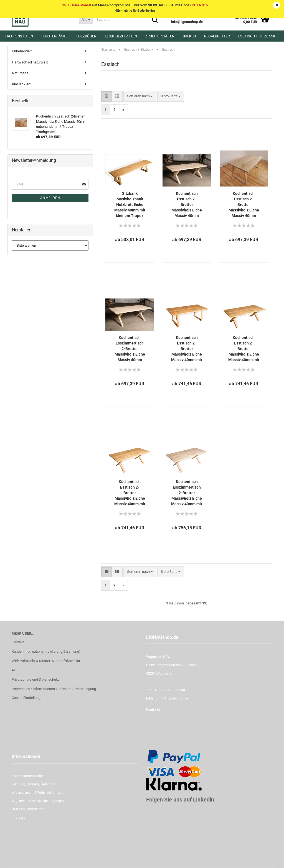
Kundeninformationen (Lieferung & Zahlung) (46, 651)
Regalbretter (217, 36)
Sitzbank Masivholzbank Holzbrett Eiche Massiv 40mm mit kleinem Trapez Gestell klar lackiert (130, 205)
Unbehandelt (22, 51)
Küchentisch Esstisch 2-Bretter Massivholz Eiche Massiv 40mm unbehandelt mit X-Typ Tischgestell (187, 205)
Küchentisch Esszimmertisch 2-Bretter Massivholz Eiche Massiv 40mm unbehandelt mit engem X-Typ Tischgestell (130, 349)
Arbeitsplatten (160, 36)
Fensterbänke (54, 36)
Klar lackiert (21, 84)
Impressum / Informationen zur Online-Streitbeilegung (54, 689)
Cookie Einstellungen (28, 698)
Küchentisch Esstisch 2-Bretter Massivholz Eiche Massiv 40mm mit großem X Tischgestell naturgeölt (244, 349)
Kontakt (18, 642)
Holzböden (86, 36)
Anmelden (50, 198)
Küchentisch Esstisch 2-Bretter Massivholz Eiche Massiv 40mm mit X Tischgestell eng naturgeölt (130, 493)
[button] (107, 96)
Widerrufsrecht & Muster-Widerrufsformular (46, 661)
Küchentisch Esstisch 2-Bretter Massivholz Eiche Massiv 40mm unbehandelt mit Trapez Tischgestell (244, 205)
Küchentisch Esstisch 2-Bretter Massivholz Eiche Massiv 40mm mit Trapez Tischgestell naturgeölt (187, 349)
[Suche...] (86, 19)
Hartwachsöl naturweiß (30, 62)
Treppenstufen (19, 36)
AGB (15, 670)
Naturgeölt (20, 73)
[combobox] (140, 96)
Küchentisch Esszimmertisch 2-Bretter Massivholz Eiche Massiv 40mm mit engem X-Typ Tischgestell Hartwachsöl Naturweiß (187, 493)
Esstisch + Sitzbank (257, 36)
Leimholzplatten (121, 36)
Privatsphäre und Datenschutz (35, 679)
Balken (189, 36)
